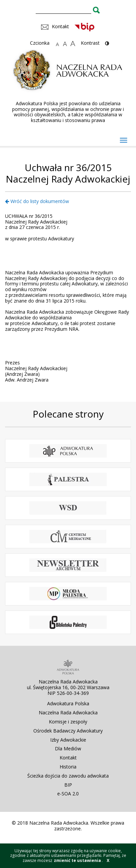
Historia (68, 767)
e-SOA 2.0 (68, 794)
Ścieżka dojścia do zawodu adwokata (68, 776)
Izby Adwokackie (68, 740)
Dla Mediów (68, 748)
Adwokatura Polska (68, 703)
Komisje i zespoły (68, 722)
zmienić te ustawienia (77, 860)
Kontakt (68, 758)
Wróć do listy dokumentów (37, 201)
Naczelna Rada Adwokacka (68, 713)
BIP (68, 785)
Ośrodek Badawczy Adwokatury (68, 731)
